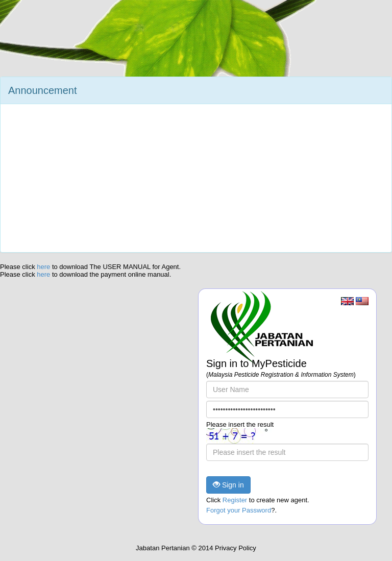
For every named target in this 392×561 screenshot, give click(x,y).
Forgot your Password (239, 510)
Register (235, 500)
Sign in (228, 485)
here (44, 267)
